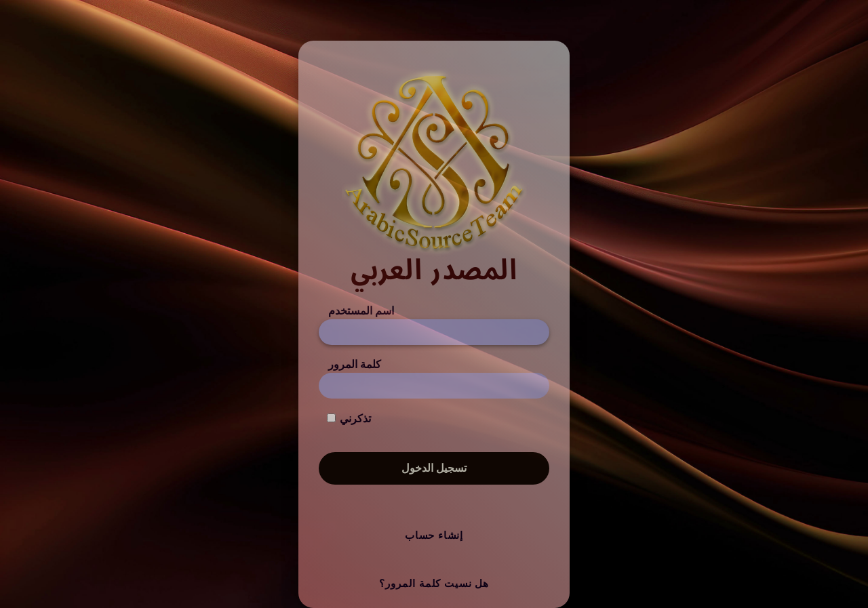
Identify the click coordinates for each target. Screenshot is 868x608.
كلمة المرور (355, 364)
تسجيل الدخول (434, 468)
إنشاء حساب (434, 535)
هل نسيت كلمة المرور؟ (434, 584)
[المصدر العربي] (434, 177)
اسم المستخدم (361, 311)
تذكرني (355, 419)
